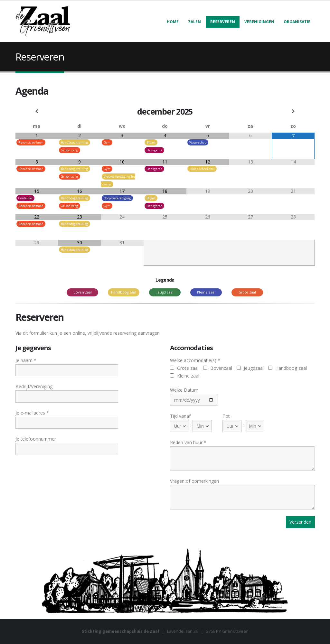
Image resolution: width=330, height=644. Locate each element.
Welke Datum (194, 395)
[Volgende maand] (293, 111)
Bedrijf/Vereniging (67, 391)
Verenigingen (259, 22)
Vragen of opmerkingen (242, 489)
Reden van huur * (242, 450)
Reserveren (223, 22)
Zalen (194, 22)
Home (173, 22)
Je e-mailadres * (67, 417)
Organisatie (297, 22)
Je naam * (67, 365)
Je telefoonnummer (67, 443)
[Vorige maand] (37, 111)
